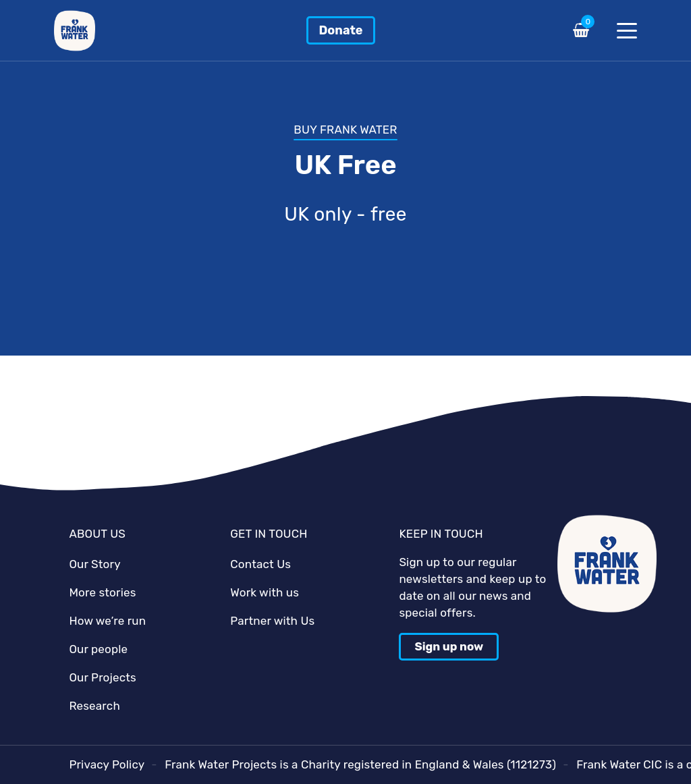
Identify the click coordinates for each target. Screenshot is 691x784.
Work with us (265, 592)
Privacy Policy (107, 764)
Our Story (94, 564)
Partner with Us (272, 621)
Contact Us (260, 564)
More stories (102, 592)
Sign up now (449, 646)
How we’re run (107, 621)
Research (94, 706)
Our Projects (103, 677)
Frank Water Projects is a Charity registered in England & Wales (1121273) (360, 764)
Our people (98, 649)
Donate (340, 30)
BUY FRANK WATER (345, 130)
